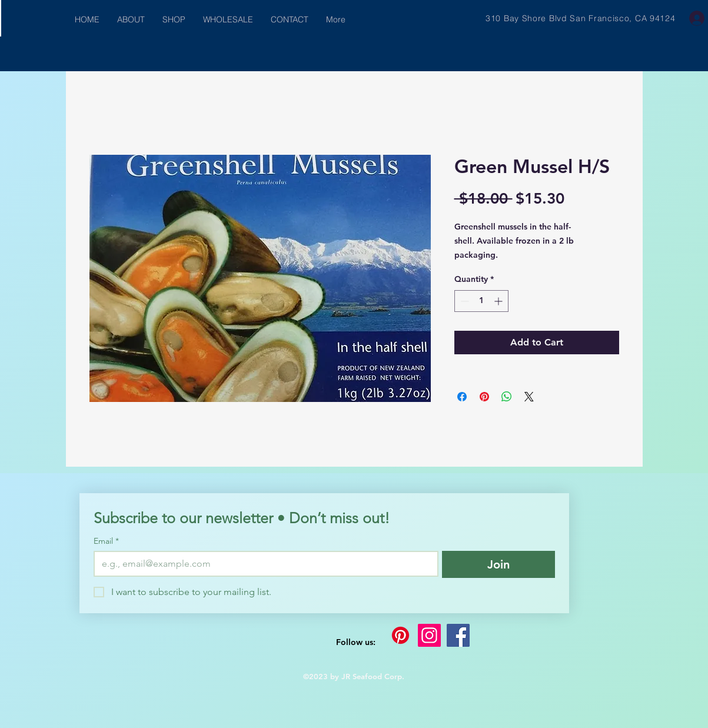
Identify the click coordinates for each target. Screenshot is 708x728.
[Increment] (499, 301)
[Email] (263, 564)
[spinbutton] (481, 301)
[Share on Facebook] (462, 397)
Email (106, 541)
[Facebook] (458, 635)
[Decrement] (463, 301)
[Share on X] (529, 397)
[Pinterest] (400, 635)
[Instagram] (429, 635)
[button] (174, 20)
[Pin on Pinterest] (484, 397)
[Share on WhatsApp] (507, 397)
